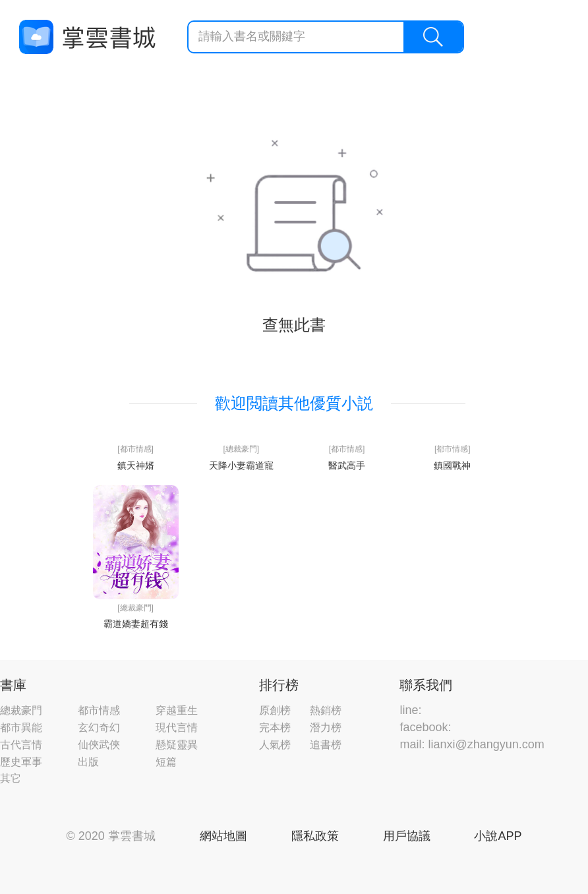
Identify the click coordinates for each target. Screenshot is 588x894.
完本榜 (275, 728)
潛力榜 (326, 728)
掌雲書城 (87, 37)
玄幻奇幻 (99, 728)
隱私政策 (315, 836)
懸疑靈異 (177, 745)
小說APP (498, 836)
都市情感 (99, 710)
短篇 (166, 762)
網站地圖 (223, 836)
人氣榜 (275, 745)
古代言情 (21, 745)
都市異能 (21, 728)
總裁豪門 (21, 710)
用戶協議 (407, 836)
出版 (88, 762)
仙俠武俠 (99, 745)
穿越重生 (177, 710)
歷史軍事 (21, 762)
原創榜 (275, 710)
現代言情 (177, 728)
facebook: (425, 727)
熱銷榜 (326, 710)
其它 (11, 778)
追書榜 (326, 745)
